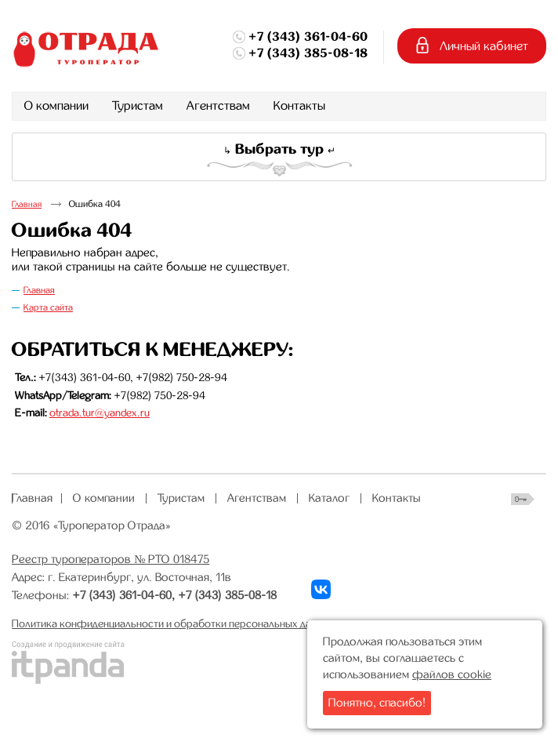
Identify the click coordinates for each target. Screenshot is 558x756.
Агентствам (257, 498)
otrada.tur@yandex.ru (100, 413)
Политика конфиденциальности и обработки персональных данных (173, 623)
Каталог (329, 498)
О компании (104, 498)
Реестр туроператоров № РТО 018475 (111, 559)
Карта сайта (48, 307)
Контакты (397, 498)
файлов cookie (452, 674)
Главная (27, 204)
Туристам (181, 498)
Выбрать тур (279, 149)
